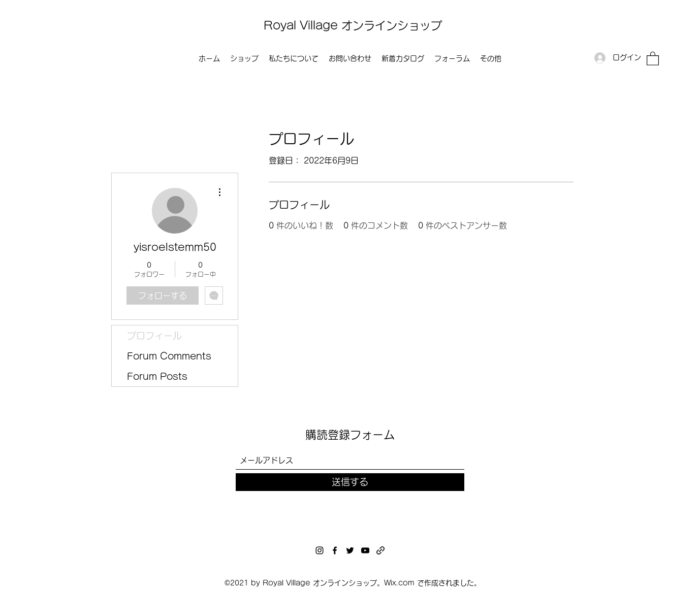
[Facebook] (335, 550)
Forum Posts (157, 376)
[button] (653, 58)
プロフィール (154, 336)
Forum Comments (169, 356)
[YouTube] (365, 550)
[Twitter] (350, 550)
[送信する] (350, 482)
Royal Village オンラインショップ (353, 25)
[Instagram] (320, 550)
